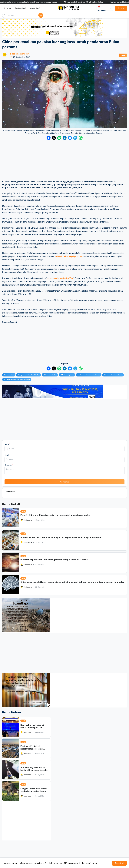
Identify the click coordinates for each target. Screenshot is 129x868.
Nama (7, 444)
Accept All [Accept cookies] (119, 863)
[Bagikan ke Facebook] (49, 138)
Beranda (8, 8)
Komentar (9, 465)
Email (7, 455)
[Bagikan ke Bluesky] (70, 138)
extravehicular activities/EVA (60, 278)
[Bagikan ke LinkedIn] (65, 138)
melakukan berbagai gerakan (68, 256)
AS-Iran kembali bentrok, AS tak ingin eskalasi (86, 2)
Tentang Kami (20, 8)
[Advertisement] (64, 160)
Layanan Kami (35, 8)
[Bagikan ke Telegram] (75, 138)
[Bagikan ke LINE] (59, 138)
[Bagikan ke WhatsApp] (81, 138)
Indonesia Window (19, 54)
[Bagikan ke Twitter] (54, 138)
